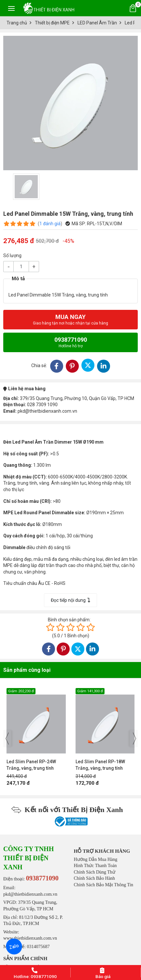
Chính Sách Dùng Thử (95, 872)
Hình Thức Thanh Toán (95, 866)
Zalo (14, 946)
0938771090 (71, 342)
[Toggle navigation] (11, 8)
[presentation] (7, 738)
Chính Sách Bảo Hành (95, 878)
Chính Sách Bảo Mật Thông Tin (104, 885)
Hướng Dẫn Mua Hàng (96, 859)
